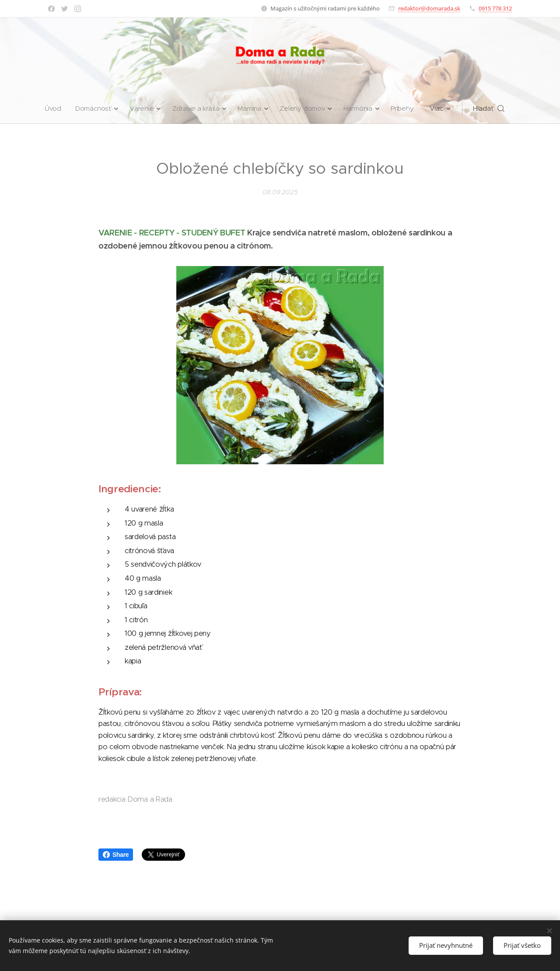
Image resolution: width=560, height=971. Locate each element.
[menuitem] (54, 109)
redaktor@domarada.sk (429, 8)
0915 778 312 (495, 8)
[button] (492, 109)
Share (116, 855)
